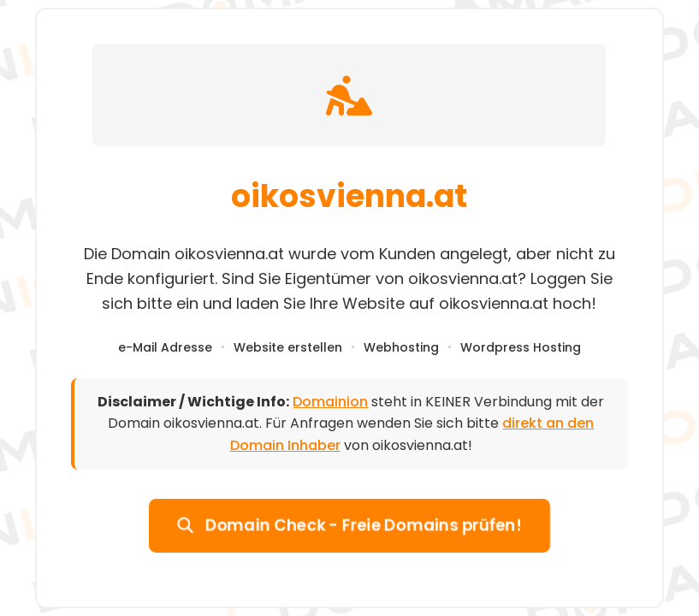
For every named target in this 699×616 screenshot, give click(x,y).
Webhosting (401, 347)
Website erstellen (288, 347)
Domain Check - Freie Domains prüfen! (349, 524)
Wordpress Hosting (521, 347)
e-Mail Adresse (165, 347)
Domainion (330, 402)
